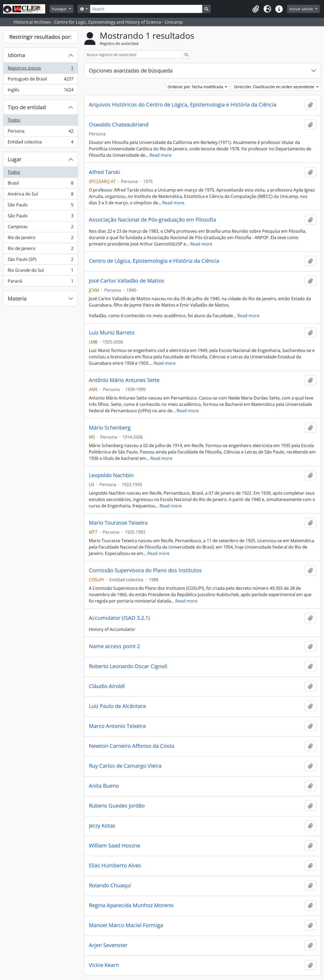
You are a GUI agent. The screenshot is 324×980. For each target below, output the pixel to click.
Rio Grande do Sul (40, 271)
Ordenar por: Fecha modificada (196, 87)
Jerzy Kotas (102, 826)
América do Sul (40, 195)
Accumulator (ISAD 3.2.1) (119, 618)
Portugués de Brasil (40, 80)
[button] (256, 9)
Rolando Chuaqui (110, 885)
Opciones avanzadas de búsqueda (131, 71)
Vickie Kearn (104, 965)
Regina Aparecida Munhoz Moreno (131, 905)
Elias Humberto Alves (115, 866)
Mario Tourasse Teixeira (118, 523)
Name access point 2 (114, 646)
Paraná (40, 282)
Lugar (15, 159)
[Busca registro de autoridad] (133, 55)
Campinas (40, 228)
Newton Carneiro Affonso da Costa (132, 746)
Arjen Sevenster (108, 945)
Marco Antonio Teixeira (117, 726)
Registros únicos (40, 69)
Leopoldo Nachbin (111, 475)
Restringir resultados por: (40, 37)
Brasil (40, 184)
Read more (161, 155)
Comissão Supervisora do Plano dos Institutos (145, 570)
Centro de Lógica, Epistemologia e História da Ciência (154, 261)
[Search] (146, 9)
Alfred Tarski (104, 172)
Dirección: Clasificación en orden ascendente (275, 87)
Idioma (16, 55)
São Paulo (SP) (40, 260)
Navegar (60, 9)
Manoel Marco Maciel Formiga (126, 925)
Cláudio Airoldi (107, 686)
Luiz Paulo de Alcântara (117, 706)
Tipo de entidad (27, 107)
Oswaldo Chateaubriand (119, 125)
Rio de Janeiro (40, 239)
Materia (17, 298)
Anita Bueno (104, 786)
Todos (14, 120)
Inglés (40, 91)
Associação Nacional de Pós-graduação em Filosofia (152, 220)
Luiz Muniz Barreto (112, 333)
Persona (40, 132)
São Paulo (40, 206)
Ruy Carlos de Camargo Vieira (125, 766)
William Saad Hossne (115, 846)
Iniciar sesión (302, 9)
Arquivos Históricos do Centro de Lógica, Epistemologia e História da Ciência (183, 105)
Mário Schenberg (110, 428)
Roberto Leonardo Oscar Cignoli (128, 666)
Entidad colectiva (40, 143)
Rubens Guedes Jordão (117, 806)
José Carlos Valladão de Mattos (127, 281)
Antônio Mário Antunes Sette (124, 380)
